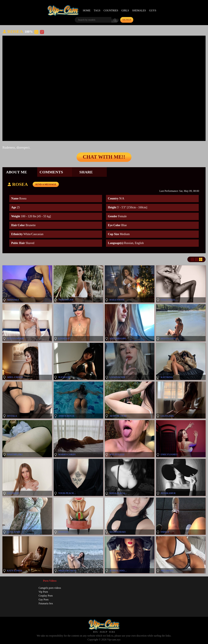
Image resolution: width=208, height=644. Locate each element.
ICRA (112, 632)
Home (87, 10)
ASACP (103, 632)
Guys (153, 10)
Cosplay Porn (46, 596)
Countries (111, 10)
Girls (125, 10)
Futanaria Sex (46, 603)
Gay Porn (43, 600)
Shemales (139, 10)
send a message (46, 184)
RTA (95, 632)
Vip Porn (43, 592)
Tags (97, 10)
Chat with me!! (104, 157)
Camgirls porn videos (50, 588)
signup (127, 20)
